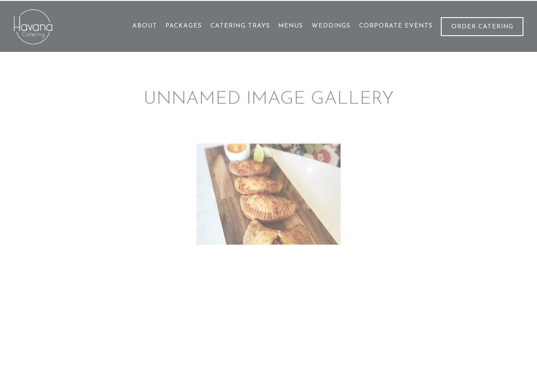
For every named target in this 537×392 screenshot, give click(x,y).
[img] (269, 195)
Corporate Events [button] (396, 26)
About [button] (145, 26)
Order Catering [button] (482, 27)
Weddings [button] (331, 26)
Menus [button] (291, 26)
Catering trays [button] (240, 26)
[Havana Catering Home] (54, 26)
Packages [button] (184, 26)
